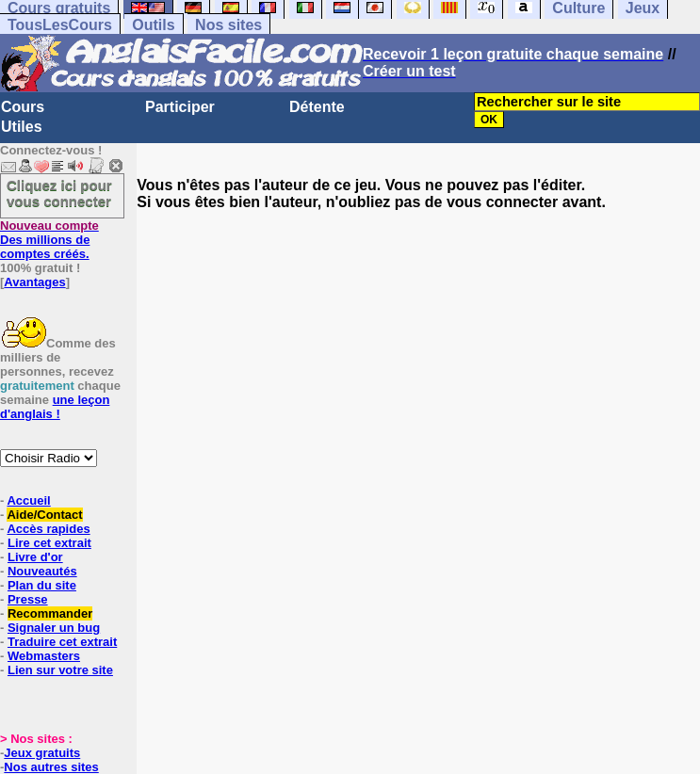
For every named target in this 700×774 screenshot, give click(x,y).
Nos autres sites (51, 767)
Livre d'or (35, 557)
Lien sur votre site (60, 670)
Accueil (28, 500)
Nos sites (228, 25)
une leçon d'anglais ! (55, 407)
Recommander (50, 613)
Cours (23, 107)
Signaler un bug (54, 628)
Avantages (34, 282)
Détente (317, 107)
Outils (153, 25)
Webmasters (44, 656)
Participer (180, 107)
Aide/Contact (44, 515)
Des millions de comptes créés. (49, 240)
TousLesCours (60, 25)
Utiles (22, 127)
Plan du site (42, 585)
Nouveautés (42, 571)
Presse (28, 599)
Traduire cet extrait (62, 642)
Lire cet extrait (49, 543)
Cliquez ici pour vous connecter (59, 193)
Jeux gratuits (42, 753)
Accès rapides (48, 529)
